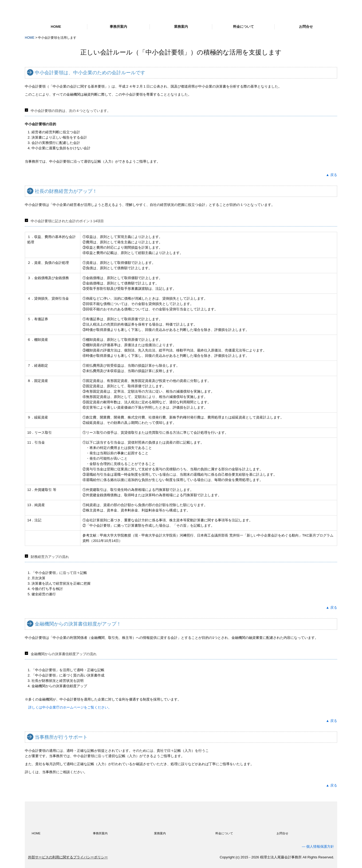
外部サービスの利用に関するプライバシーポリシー (68, 857)
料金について (243, 27)
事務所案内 (118, 27)
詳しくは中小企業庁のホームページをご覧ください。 (70, 707)
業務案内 (181, 27)
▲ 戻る (332, 175)
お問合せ (306, 27)
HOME (56, 27)
